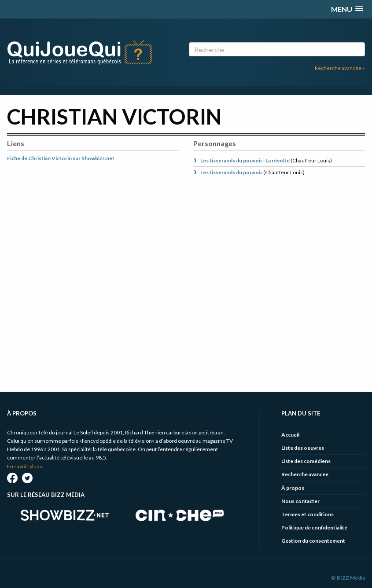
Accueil (290, 435)
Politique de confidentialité (314, 527)
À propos (293, 488)
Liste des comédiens (306, 461)
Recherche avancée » (340, 68)
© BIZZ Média (348, 578)
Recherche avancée (305, 474)
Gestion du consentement (313, 541)
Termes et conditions (308, 514)
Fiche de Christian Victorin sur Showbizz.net (61, 158)
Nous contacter (300, 501)
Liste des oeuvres (303, 448)
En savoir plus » (25, 466)
